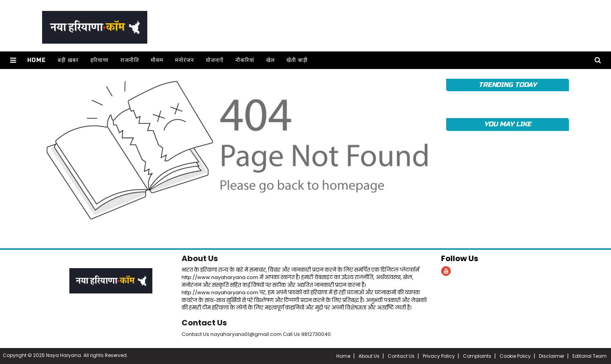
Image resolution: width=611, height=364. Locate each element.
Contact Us (204, 323)
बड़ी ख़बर (68, 60)
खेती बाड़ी (297, 60)
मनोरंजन (185, 60)
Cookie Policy (515, 356)
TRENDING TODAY (508, 85)
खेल (270, 60)
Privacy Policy (439, 356)
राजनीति (130, 60)
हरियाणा (100, 60)
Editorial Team (590, 356)
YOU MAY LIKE (508, 124)
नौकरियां (245, 60)
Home (37, 60)
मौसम (157, 60)
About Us (200, 258)
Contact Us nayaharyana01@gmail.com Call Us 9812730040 (256, 334)
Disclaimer (552, 356)
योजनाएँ (215, 60)
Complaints (477, 356)
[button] (13, 60)
